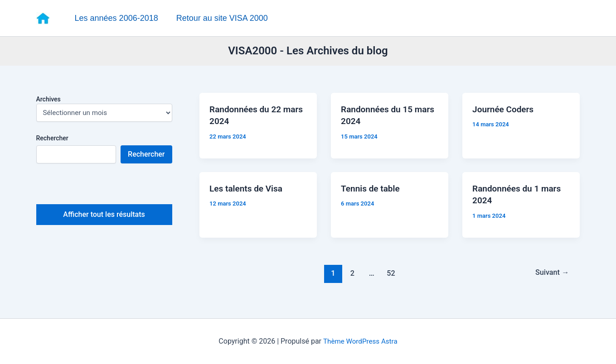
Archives (49, 100)
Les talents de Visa (249, 193)
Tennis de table (373, 193)
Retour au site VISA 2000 (220, 18)
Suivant (551, 279)
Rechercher (52, 139)
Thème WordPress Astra (360, 341)
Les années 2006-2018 (116, 18)
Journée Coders (506, 112)
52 (390, 279)
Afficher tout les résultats (104, 216)
